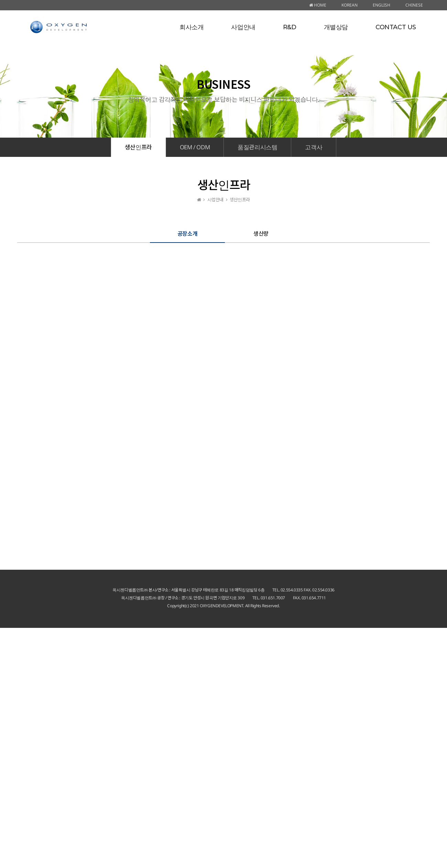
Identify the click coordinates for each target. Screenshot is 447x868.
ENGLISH (381, 5)
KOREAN (350, 5)
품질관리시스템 (257, 147)
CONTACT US (396, 27)
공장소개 (187, 233)
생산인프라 (138, 147)
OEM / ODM (195, 147)
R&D (290, 27)
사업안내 (243, 27)
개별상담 (336, 27)
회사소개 (192, 27)
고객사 (314, 147)
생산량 (261, 233)
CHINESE (414, 5)
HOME (318, 5)
